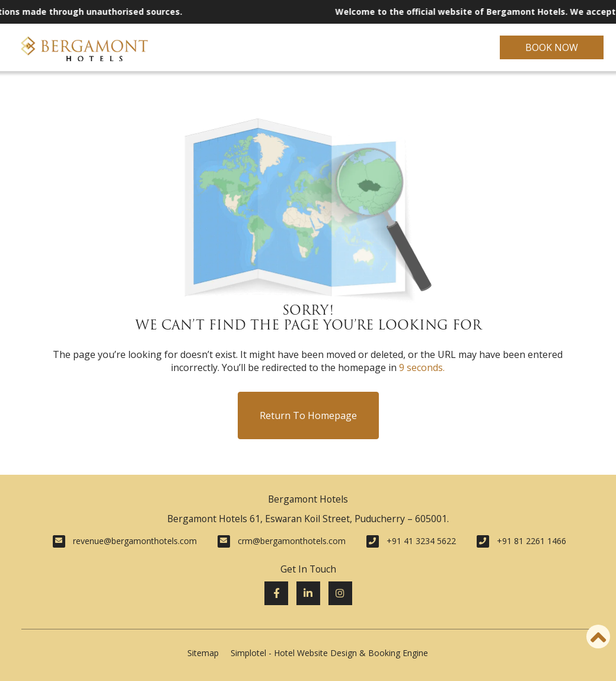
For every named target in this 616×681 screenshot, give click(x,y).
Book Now (552, 47)
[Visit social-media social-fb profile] (276, 593)
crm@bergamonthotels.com (292, 541)
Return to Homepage (308, 415)
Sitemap (203, 653)
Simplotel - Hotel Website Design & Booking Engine (329, 653)
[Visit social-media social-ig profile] (340, 593)
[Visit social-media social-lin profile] (308, 593)
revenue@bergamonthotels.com (135, 541)
